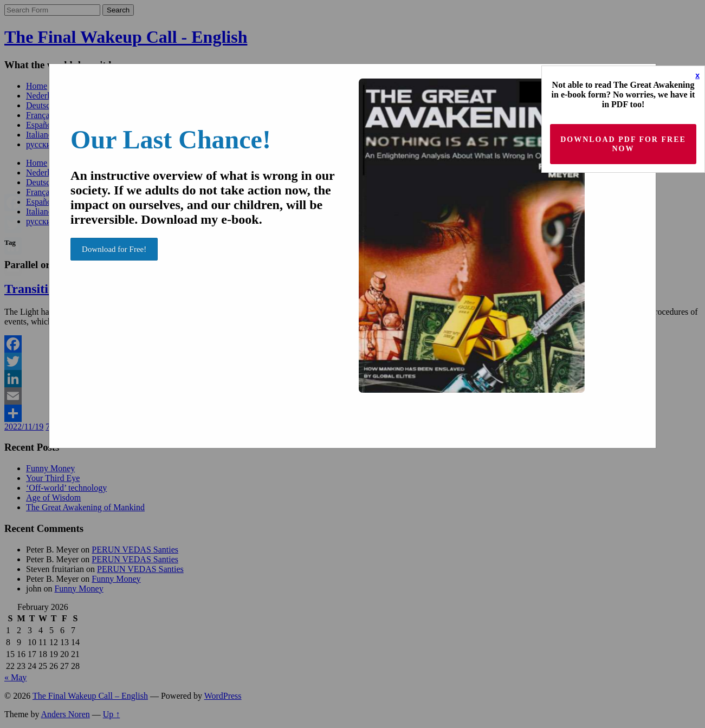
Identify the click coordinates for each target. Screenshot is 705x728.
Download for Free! (114, 249)
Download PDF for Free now (623, 144)
